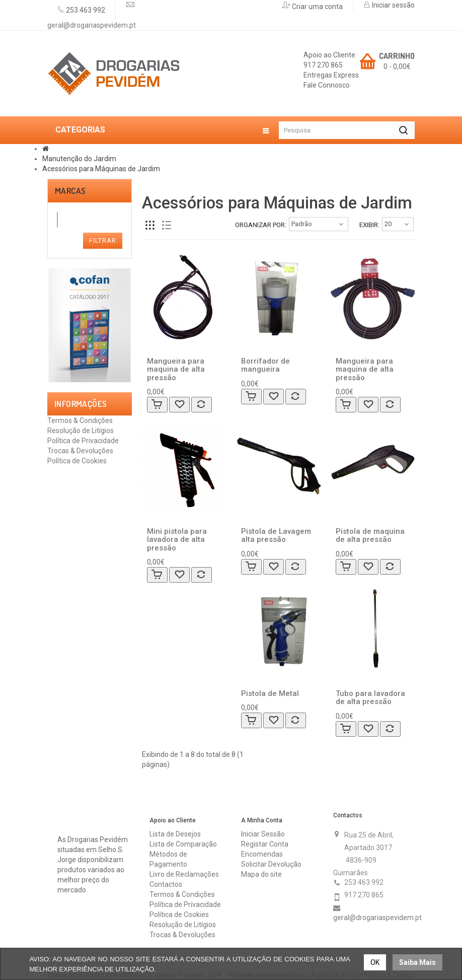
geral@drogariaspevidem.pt (92, 25)
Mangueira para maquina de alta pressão (176, 369)
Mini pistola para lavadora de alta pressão (177, 540)
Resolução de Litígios (81, 431)
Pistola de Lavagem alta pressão (276, 536)
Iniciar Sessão (263, 834)
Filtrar (103, 240)
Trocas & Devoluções (80, 451)
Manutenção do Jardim (79, 159)
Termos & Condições (80, 421)
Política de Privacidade (83, 441)
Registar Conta (265, 844)
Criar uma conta (317, 7)
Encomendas (262, 854)
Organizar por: (261, 225)
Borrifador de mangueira (265, 365)
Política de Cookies (77, 461)
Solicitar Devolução (271, 864)
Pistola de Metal (270, 693)
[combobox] (57, 220)
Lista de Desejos (175, 834)
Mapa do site (261, 874)
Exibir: (369, 225)
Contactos (166, 884)
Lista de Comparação (183, 844)
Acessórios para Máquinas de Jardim (101, 169)
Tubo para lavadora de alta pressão (370, 698)
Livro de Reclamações (184, 874)
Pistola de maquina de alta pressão (370, 536)
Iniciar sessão (393, 5)
